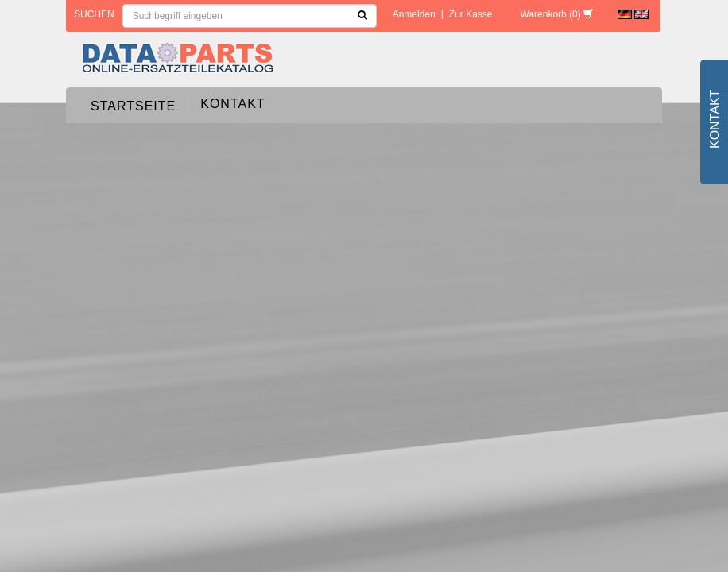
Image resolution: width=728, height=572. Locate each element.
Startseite (133, 106)
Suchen (94, 14)
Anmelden (414, 14)
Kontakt (232, 104)
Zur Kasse (471, 14)
